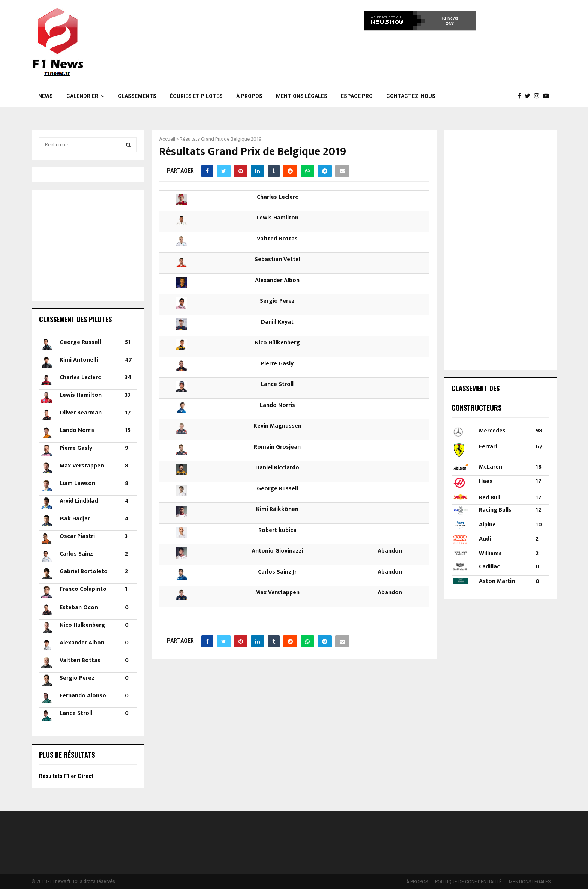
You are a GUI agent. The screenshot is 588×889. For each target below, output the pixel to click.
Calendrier (82, 96)
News (46, 96)
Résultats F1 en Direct (66, 776)
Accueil (167, 139)
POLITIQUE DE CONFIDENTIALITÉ (468, 882)
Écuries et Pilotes (196, 96)
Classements (137, 96)
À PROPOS (249, 96)
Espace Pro (357, 96)
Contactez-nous (411, 96)
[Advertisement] (420, 56)
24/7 (450, 23)
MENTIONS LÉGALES (302, 96)
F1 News (450, 18)
